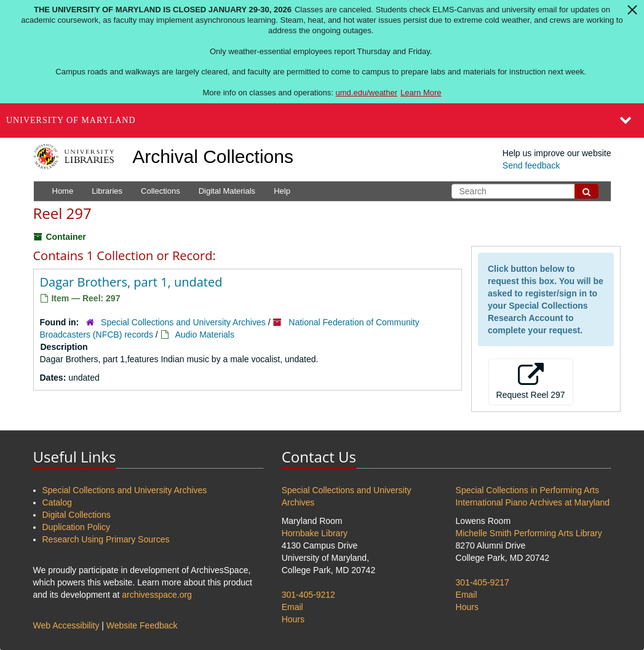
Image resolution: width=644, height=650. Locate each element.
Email (292, 607)
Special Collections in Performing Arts (527, 490)
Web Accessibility (66, 625)
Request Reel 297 (531, 381)
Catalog (57, 502)
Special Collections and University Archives (183, 322)
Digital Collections (77, 515)
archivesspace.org (157, 595)
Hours (293, 619)
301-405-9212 (308, 595)
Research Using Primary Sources (106, 539)
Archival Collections (213, 157)
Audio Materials (205, 335)
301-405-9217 (483, 582)
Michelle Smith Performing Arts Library (529, 533)
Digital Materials (227, 191)
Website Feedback (142, 625)
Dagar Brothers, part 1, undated (131, 282)
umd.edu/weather (367, 93)
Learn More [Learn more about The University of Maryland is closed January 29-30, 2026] (421, 93)
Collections (161, 191)
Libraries (107, 191)
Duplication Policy (77, 527)
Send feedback (531, 165)
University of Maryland (71, 120)
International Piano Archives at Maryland (533, 502)
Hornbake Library (315, 533)
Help (282, 191)
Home (63, 191)
